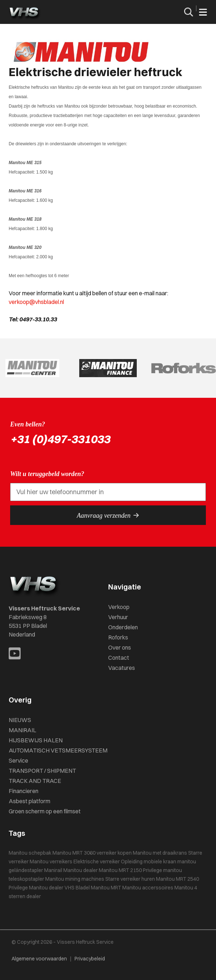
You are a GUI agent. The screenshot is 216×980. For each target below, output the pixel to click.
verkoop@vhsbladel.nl (36, 302)
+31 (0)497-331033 (60, 439)
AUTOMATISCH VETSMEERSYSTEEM (58, 750)
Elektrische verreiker (97, 862)
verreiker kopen (114, 853)
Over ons (120, 647)
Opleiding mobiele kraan (149, 862)
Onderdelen (123, 627)
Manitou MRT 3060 (74, 853)
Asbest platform (29, 801)
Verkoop (119, 607)
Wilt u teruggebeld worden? (47, 474)
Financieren (24, 791)
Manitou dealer (81, 870)
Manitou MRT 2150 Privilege (130, 870)
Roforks (118, 637)
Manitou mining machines (75, 879)
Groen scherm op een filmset (45, 811)
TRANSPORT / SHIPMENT (42, 771)
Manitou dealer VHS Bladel (59, 888)
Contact (119, 658)
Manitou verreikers (51, 862)
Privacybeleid (90, 959)
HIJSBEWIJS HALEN (36, 740)
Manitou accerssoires (148, 888)
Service (18, 760)
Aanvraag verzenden (108, 515)
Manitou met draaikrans (160, 853)
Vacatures (122, 668)
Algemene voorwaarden (39, 959)
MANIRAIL (22, 730)
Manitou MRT (106, 888)
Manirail (53, 870)
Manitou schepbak (30, 853)
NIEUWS (20, 720)
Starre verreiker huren (130, 879)
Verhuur (118, 617)
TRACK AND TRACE (35, 781)
